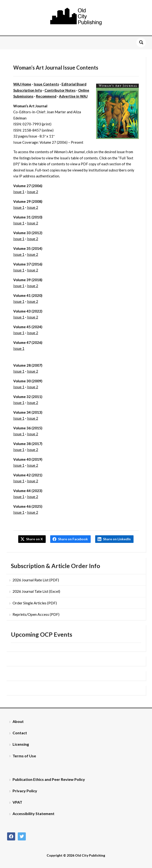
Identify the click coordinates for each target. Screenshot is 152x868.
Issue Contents (46, 84)
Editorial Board (74, 84)
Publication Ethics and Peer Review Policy (49, 779)
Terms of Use (24, 756)
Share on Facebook (73, 539)
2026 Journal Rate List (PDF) (36, 580)
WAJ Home (22, 84)
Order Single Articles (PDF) (35, 603)
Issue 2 (33, 192)
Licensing (21, 744)
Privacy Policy (25, 791)
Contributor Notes (60, 90)
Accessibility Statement (34, 813)
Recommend (46, 96)
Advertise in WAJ (73, 96)
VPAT (17, 802)
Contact (20, 733)
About (18, 721)
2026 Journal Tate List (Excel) (36, 591)
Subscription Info (28, 90)
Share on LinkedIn (117, 539)
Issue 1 (19, 192)
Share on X (34, 539)
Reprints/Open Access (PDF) (36, 614)
